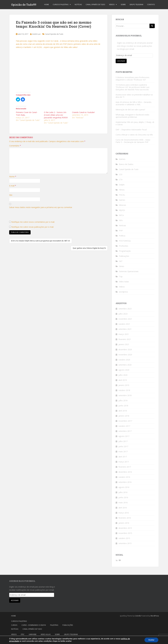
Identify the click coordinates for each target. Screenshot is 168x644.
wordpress (124, 292)
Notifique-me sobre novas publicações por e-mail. (33, 227)
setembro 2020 (125, 365)
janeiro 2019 (124, 385)
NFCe (121, 215)
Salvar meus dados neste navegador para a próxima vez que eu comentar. (41, 207)
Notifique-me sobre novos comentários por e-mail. (33, 222)
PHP (121, 231)
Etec (23, 634)
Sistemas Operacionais (129, 271)
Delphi (122, 185)
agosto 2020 (124, 370)
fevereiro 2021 (125, 339)
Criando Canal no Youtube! (83, 112)
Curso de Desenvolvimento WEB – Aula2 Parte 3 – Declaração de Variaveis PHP (133, 141)
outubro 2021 (124, 324)
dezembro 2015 (125, 528)
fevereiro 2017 (125, 467)
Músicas (123, 205)
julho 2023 (123, 314)
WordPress (155, 616)
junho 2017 (123, 446)
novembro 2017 (125, 421)
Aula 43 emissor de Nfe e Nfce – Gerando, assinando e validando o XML (134, 103)
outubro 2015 (124, 538)
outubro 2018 (124, 390)
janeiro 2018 (124, 416)
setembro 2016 (125, 482)
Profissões (124, 246)
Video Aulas (124, 282)
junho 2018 (123, 406)
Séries (122, 266)
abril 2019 (123, 380)
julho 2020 (123, 375)
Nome (13, 177)
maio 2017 (123, 452)
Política (122, 236)
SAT (121, 261)
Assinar (121, 61)
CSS (121, 174)
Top (121, 276)
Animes (122, 159)
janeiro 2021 (124, 344)
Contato (151, 5)
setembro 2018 (125, 395)
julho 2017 (123, 441)
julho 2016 (123, 492)
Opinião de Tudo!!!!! (24, 5)
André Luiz (36, 34)
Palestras (54, 625)
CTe (121, 180)
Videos (112, 5)
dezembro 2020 (125, 349)
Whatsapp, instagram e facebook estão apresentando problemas (132, 116)
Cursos (14, 625)
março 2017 (124, 462)
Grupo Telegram (136, 5)
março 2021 (124, 334)
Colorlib (138, 616)
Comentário (15, 146)
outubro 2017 (124, 426)
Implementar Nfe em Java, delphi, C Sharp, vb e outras (135, 123)
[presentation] (29, 215)
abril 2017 (123, 457)
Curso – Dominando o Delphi (34, 625)
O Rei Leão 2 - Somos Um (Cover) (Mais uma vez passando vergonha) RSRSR (56, 115)
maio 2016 (123, 503)
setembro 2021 (125, 329)
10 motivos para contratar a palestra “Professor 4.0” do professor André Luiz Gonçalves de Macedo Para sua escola (132, 87)
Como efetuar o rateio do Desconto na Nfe (134, 135)
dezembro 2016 (125, 472)
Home (47, 5)
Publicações (124, 256)
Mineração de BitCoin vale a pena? (130, 110)
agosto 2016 (124, 487)
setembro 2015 (125, 543)
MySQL (122, 210)
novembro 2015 (125, 533)
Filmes (122, 190)
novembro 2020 (125, 355)
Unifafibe (33, 634)
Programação (125, 251)
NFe (121, 220)
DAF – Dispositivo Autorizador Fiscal (131, 130)
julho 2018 (123, 400)
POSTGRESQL (125, 241)
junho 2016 (123, 497)
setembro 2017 (125, 431)
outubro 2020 (124, 360)
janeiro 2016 (124, 523)
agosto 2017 (124, 436)
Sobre (123, 5)
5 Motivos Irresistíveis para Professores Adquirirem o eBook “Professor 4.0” (132, 79)
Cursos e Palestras (61, 5)
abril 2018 (123, 411)
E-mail (13, 186)
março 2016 (124, 513)
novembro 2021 (125, 319)
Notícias (78, 5)
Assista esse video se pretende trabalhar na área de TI (134, 96)
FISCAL (122, 195)
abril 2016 (123, 508)
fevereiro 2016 (125, 518)
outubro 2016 (124, 477)
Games (122, 200)
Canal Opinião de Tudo (95, 5)
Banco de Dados (126, 164)
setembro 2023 (125, 309)
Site (11, 195)
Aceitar (151, 640)
